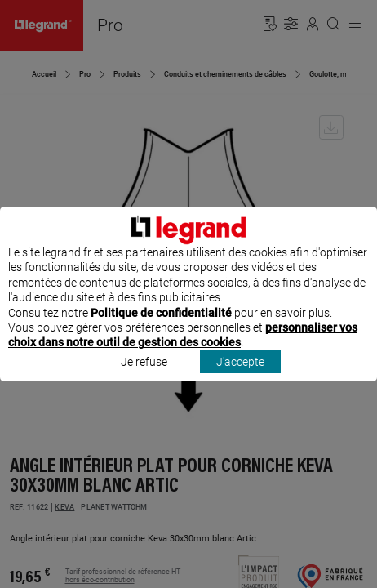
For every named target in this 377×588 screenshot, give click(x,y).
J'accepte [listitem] (240, 376)
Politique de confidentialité (161, 327)
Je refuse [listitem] (144, 376)
